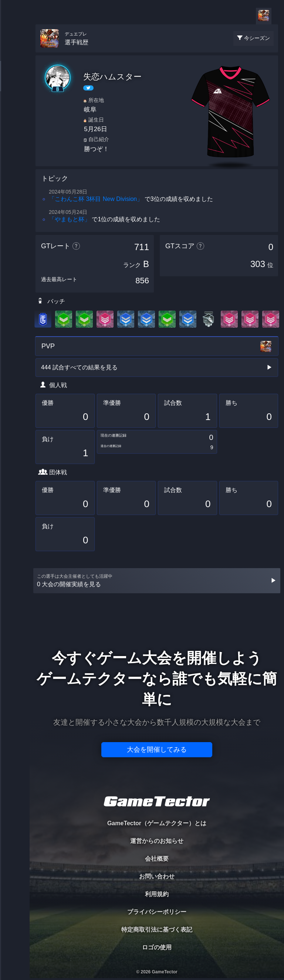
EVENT (15, 173)
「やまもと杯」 (70, 219)
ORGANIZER (15, 113)
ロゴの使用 (157, 947)
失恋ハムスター (112, 77)
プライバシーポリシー (157, 912)
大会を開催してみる (157, 749)
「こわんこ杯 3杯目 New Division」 (96, 199)
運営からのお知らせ (157, 841)
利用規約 (157, 894)
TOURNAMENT (15, 52)
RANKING (15, 143)
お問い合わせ (157, 876)
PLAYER (15, 83)
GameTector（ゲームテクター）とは (157, 823)
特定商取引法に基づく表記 (157, 930)
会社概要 (157, 859)
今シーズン (257, 38)
